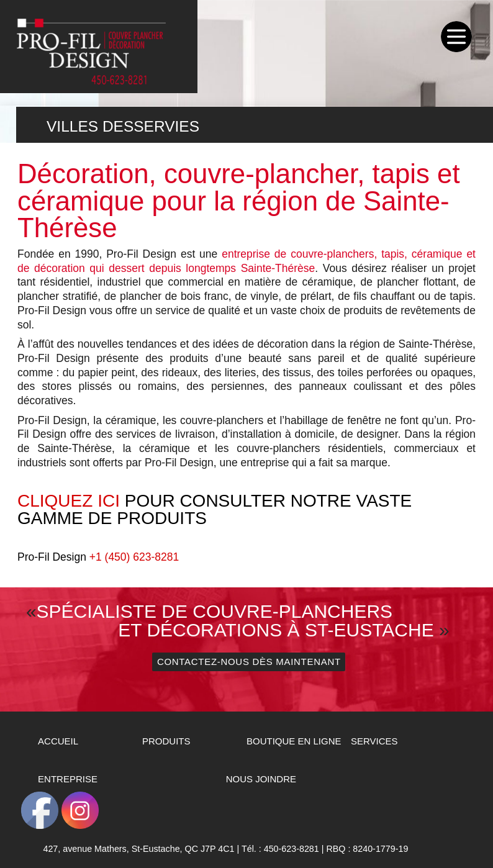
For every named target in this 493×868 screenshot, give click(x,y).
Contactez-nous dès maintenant (249, 662)
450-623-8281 (292, 849)
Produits (166, 741)
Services (374, 741)
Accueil (58, 741)
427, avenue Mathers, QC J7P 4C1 (138, 849)
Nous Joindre (261, 779)
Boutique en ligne (294, 741)
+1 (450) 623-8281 (134, 557)
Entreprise (68, 779)
